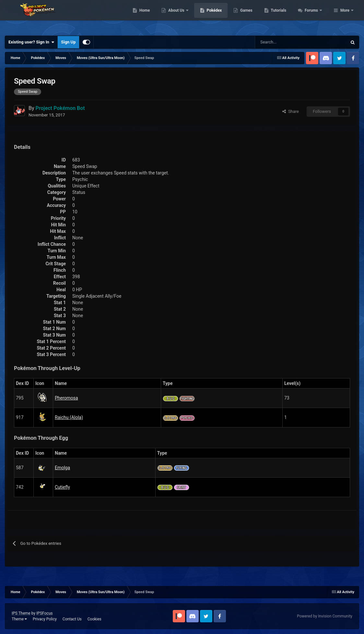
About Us (212, 16)
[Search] (278, 42)
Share (291, 111)
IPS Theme (21, 613)
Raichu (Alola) (69, 417)
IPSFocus (44, 613)
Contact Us (72, 619)
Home (180, 16)
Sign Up (68, 42)
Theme (19, 619)
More (345, 16)
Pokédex (249, 16)
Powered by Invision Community (325, 616)
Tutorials (314, 16)
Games (282, 16)
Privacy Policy (45, 619)
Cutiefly (62, 487)
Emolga (62, 468)
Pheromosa (66, 398)
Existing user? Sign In (31, 42)
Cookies (94, 619)
